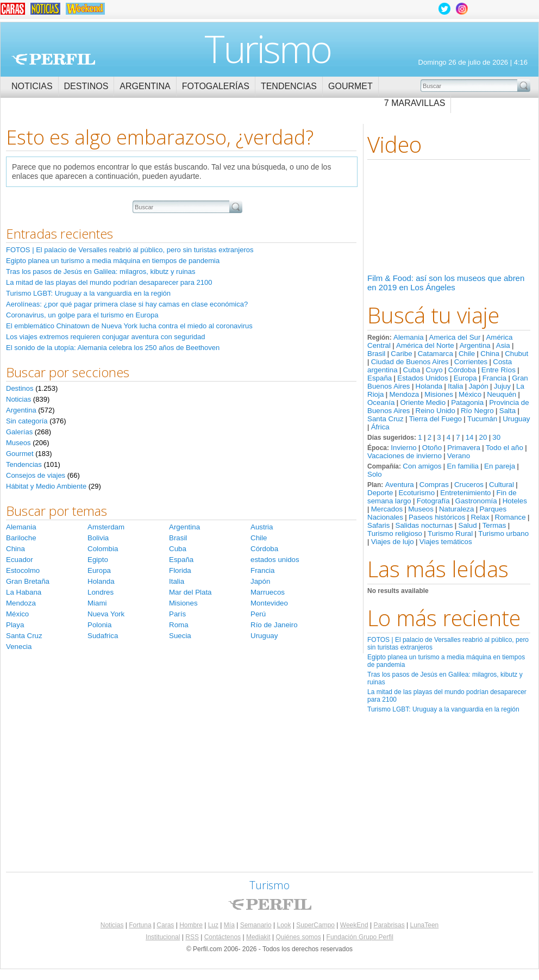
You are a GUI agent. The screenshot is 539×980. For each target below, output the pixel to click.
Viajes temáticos (446, 542)
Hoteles (515, 501)
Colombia (103, 549)
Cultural (502, 485)
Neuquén (502, 394)
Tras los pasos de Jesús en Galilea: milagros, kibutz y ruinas (101, 271)
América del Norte (425, 345)
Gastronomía (476, 501)
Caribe (401, 354)
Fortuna (140, 925)
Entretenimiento (465, 493)
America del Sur (455, 337)
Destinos (86, 86)
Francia (494, 378)
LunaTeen (425, 925)
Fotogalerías (216, 86)
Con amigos (422, 466)
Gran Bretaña (28, 581)
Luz (213, 925)
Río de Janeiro (274, 625)
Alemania (409, 337)
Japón (478, 386)
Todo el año (504, 448)
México (470, 394)
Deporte (380, 493)
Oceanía (381, 402)
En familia (463, 466)
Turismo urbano (503, 533)
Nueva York (106, 614)
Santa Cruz (386, 419)
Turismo (268, 48)
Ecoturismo (416, 493)
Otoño (432, 448)
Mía (229, 925)
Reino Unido (435, 411)
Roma (179, 625)
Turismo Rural (450, 533)
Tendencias (289, 86)
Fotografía (433, 501)
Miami (97, 603)
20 (483, 437)
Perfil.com (53, 59)
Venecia (19, 647)
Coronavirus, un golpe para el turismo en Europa (82, 315)
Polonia (99, 625)
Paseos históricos (437, 517)
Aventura (400, 485)
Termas (494, 525)
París (177, 614)
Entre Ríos (499, 370)
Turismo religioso (395, 533)
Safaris (378, 525)
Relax (480, 517)
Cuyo (434, 370)
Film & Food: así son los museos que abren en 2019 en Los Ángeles (446, 283)
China (490, 354)
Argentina (145, 86)
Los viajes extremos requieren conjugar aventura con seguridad (105, 337)
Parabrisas (389, 925)
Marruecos (268, 592)
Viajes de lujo (393, 542)
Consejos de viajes (36, 475)
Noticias (32, 86)
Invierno (403, 448)
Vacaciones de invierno (405, 456)
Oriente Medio (423, 402)
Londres (101, 592)
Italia (455, 386)
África (380, 427)
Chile (467, 354)
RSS (192, 937)
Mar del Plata (190, 592)
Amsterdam (106, 527)
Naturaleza (456, 509)
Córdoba (462, 370)
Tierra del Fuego (435, 419)
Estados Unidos (422, 378)
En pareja (500, 466)
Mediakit (258, 937)
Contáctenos (223, 937)
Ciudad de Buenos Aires (410, 362)
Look (284, 925)
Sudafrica (103, 636)
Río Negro (477, 411)
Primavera (464, 448)
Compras (434, 485)
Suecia (180, 636)
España (380, 378)
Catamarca (435, 354)
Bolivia (98, 538)
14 (470, 437)
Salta (507, 411)
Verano (459, 456)
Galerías (19, 432)
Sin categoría (27, 421)
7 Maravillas (415, 103)
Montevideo (269, 603)
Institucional (163, 937)
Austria (262, 527)
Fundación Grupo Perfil (360, 937)
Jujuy (502, 386)
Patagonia (467, 402)
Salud (468, 525)
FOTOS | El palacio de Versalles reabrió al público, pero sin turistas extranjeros (130, 250)
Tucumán (482, 419)
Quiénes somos (298, 937)
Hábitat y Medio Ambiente (46, 486)
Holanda (429, 386)
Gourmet (350, 86)
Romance (510, 517)
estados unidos (275, 560)
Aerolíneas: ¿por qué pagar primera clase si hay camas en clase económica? (127, 304)
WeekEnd (354, 925)
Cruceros (469, 485)
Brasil (376, 354)
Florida (180, 570)
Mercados (387, 509)
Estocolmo (23, 570)
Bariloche (21, 538)
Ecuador (20, 560)
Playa (15, 625)
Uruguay (516, 419)
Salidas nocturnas (424, 525)
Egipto (98, 560)
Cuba (412, 370)
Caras (165, 925)
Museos (421, 509)
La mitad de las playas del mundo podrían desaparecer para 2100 (109, 282)
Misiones (439, 394)
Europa (465, 378)
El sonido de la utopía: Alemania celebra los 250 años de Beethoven (113, 348)
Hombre (191, 925)
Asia (503, 345)
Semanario (256, 925)
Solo (375, 474)
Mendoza (404, 394)
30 (496, 437)
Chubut (516, 354)
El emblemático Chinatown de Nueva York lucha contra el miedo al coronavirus (129, 326)
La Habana (24, 592)
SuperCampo (315, 925)
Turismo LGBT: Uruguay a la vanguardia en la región (443, 709)
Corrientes (471, 362)
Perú (258, 614)
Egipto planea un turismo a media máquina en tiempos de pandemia (113, 261)
